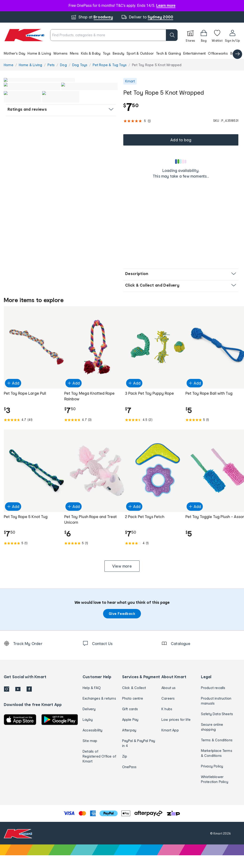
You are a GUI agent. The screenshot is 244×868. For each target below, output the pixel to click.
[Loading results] (181, 162)
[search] (172, 35)
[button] (122, 53)
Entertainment (195, 53)
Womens (60, 53)
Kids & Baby (91, 53)
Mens (74, 53)
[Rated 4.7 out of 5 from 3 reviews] (92, 433)
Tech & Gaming (168, 53)
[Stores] (190, 35)
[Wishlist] (217, 35)
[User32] (232, 35)
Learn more (166, 6)
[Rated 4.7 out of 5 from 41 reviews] (31, 433)
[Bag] (204, 35)
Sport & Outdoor (140, 53)
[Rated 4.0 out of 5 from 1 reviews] (152, 556)
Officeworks (218, 53)
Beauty (118, 53)
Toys (107, 53)
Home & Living (39, 53)
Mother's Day (14, 53)
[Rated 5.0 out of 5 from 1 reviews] (213, 433)
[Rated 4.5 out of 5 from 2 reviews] (152, 433)
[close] (145, 30)
